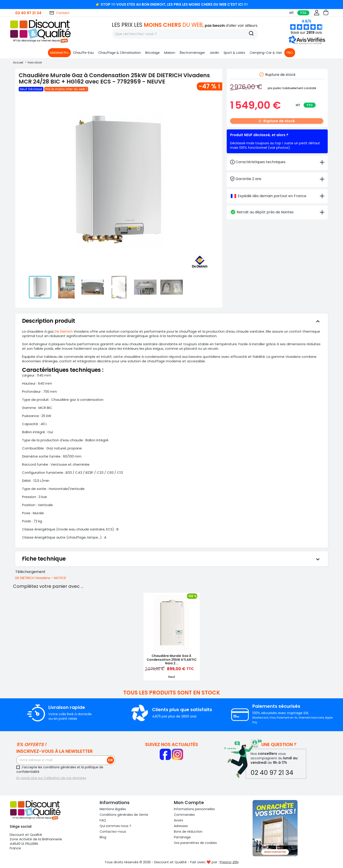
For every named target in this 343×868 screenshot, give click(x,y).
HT (292, 13)
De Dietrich (64, 331)
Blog (103, 837)
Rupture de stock (277, 121)
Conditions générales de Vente (124, 815)
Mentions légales (113, 809)
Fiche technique (172, 559)
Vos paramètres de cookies (195, 843)
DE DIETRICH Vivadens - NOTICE (41, 578)
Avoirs (178, 820)
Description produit (172, 321)
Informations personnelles (194, 809)
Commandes (184, 815)
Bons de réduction (188, 832)
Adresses (181, 826)
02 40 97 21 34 (28, 13)
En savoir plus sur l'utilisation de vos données (51, 778)
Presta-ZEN (229, 862)
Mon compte (189, 803)
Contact (59, 13)
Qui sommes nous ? (115, 826)
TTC (303, 13)
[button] (308, 43)
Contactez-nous (113, 832)
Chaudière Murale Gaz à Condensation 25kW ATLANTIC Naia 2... (172, 660)
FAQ (103, 820)
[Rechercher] (185, 34)
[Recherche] (251, 34)
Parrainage (182, 837)
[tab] (277, 179)
